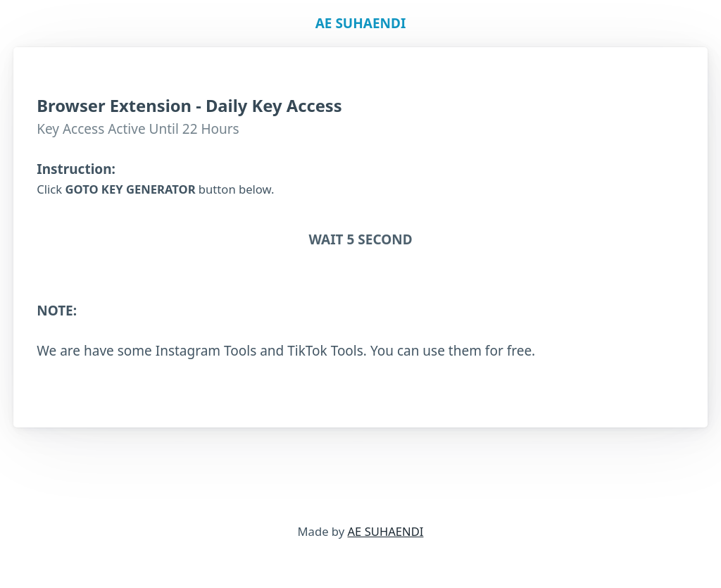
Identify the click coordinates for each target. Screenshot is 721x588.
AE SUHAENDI (386, 531)
